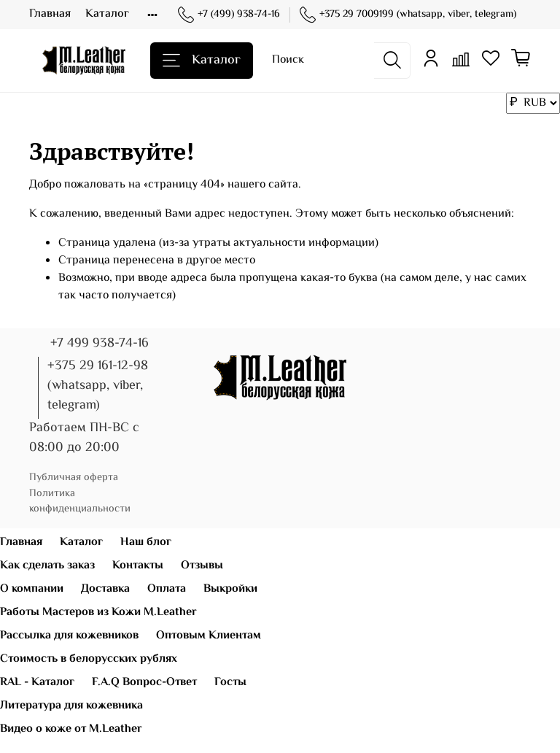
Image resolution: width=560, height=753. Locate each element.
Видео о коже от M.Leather (71, 729)
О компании (32, 589)
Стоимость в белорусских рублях (89, 659)
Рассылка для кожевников (69, 636)
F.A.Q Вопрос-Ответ (144, 683)
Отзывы (202, 566)
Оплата (167, 589)
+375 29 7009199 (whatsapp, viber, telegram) (408, 15)
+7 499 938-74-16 (100, 344)
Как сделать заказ (47, 566)
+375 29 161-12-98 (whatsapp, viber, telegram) (98, 386)
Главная (50, 14)
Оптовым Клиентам (209, 636)
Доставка (105, 589)
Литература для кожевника (71, 706)
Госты (230, 683)
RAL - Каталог (37, 683)
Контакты (138, 566)
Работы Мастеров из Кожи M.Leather (98, 613)
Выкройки (230, 589)
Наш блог (146, 542)
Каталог (107, 14)
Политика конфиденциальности (80, 502)
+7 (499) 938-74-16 (229, 15)
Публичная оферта (74, 478)
